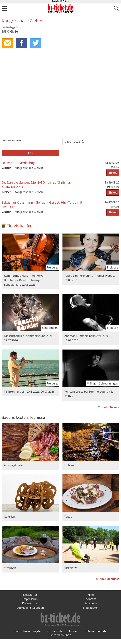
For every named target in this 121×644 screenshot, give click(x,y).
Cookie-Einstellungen (30, 608)
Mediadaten (91, 608)
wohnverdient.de (95, 636)
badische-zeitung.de (28, 636)
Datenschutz (30, 604)
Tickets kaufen (20, 226)
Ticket (113, 173)
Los (30, 153)
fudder (73, 636)
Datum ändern (11, 140)
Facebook (91, 604)
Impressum (30, 599)
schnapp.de (55, 636)
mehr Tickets (110, 407)
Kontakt (91, 599)
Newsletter (30, 595)
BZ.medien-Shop (61, 640)
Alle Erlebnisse (109, 579)
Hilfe (91, 595)
